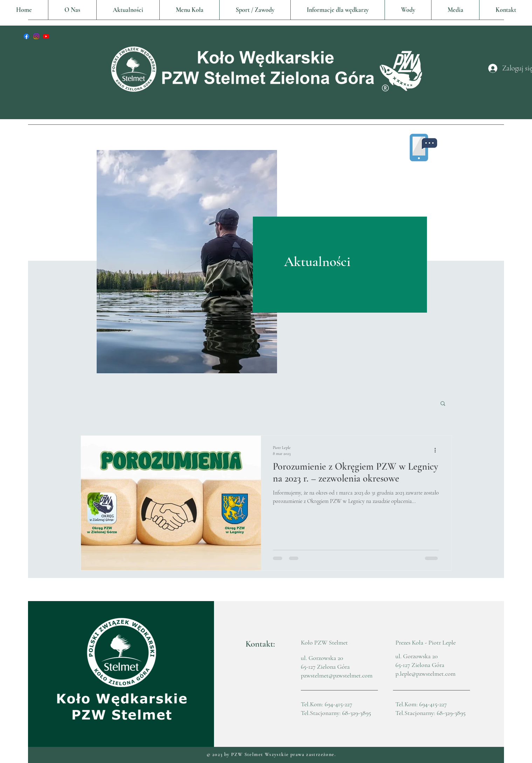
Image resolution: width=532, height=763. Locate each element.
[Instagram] (36, 36)
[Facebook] (26, 36)
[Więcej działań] (438, 450)
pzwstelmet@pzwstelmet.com (337, 675)
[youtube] (46, 36)
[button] (189, 10)
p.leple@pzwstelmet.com (426, 674)
